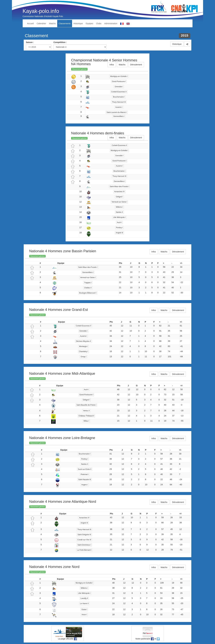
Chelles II (88, 288)
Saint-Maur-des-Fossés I (119, 186)
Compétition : (60, 42)
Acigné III (119, 233)
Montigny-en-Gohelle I (119, 76)
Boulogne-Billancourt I (88, 293)
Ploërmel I (85, 474)
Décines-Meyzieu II (84, 341)
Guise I (84, 609)
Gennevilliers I (119, 116)
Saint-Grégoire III (84, 535)
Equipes (89, 23)
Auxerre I (119, 107)
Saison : (30, 42)
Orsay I (83, 357)
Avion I (84, 615)
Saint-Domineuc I (84, 545)
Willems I (119, 207)
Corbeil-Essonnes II (119, 92)
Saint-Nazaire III (85, 480)
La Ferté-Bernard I (84, 550)
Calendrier (41, 23)
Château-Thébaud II (86, 416)
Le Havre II (84, 603)
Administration (111, 23)
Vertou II (86, 411)
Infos (112, 65)
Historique (78, 23)
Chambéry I (84, 352)
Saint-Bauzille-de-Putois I (86, 405)
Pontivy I (119, 228)
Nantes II (119, 212)
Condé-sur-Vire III (84, 540)
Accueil (30, 23)
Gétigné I (119, 197)
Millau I (86, 421)
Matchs (52, 23)
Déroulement (136, 65)
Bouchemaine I (119, 97)
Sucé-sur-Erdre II (85, 469)
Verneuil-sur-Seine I (119, 202)
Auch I (119, 222)
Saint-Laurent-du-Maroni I (117, 112)
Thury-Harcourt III (119, 102)
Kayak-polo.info (41, 11)
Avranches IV (119, 192)
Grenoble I (119, 87)
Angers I (85, 485)
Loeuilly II (84, 598)
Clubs (99, 23)
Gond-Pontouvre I (119, 81)
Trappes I (88, 283)
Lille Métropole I (119, 217)
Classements (65, 23)
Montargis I (83, 346)
